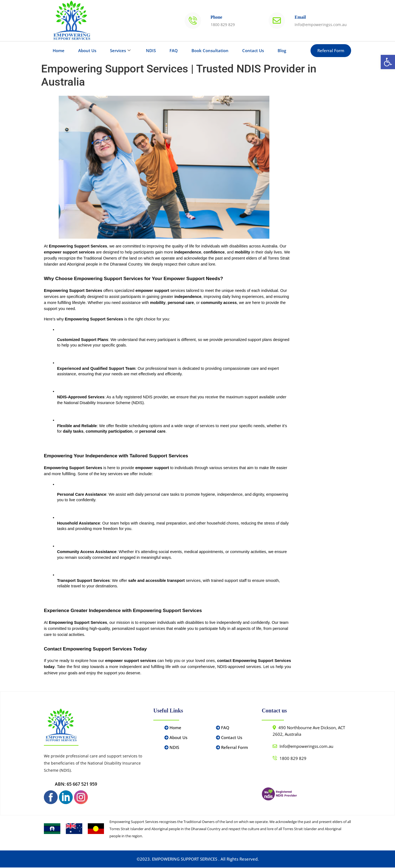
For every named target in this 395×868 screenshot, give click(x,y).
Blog (282, 50)
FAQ (174, 50)
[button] (388, 62)
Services (120, 50)
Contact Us (253, 50)
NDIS (151, 50)
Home (59, 50)
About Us (87, 50)
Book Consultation (210, 50)
